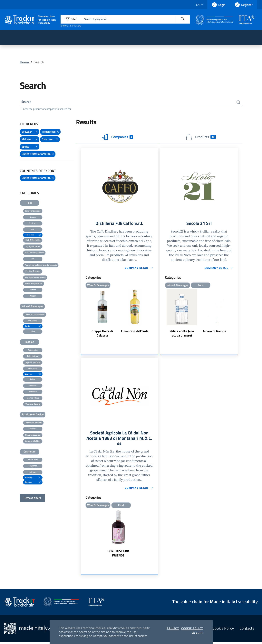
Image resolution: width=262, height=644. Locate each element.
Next (236, 314)
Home (24, 62)
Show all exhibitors (71, 26)
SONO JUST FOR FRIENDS (118, 555)
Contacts (247, 630)
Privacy (173, 628)
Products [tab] (201, 138)
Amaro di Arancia (214, 332)
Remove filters (32, 498)
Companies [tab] (118, 138)
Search (27, 102)
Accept (198, 633)
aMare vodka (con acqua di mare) (182, 334)
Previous (162, 314)
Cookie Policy (192, 628)
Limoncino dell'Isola (135, 332)
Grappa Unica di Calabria (102, 334)
